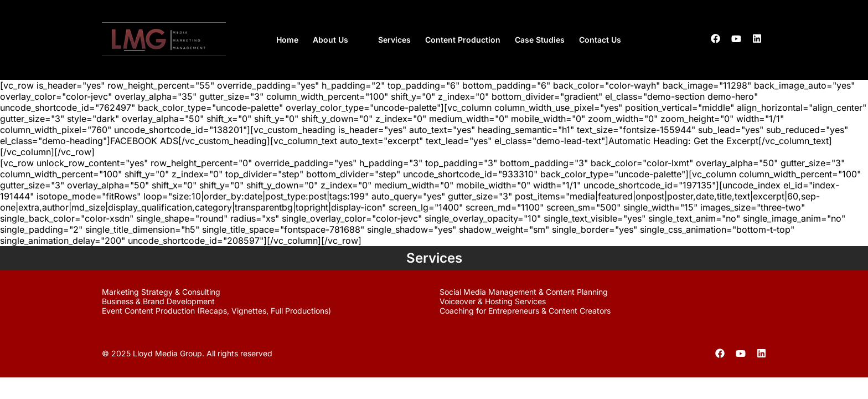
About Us (330, 40)
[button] (338, 40)
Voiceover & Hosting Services (493, 301)
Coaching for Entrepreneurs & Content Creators (525, 311)
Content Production (463, 40)
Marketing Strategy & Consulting (161, 292)
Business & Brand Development (158, 301)
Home (287, 40)
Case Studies (540, 40)
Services (394, 40)
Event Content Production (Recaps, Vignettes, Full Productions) (216, 311)
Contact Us (600, 40)
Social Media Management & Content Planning (524, 292)
